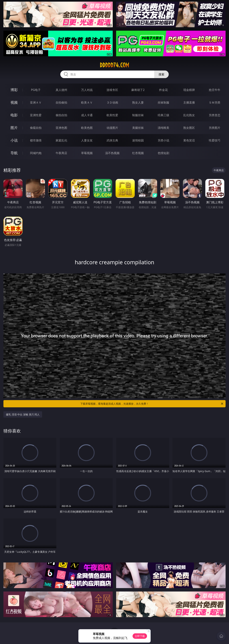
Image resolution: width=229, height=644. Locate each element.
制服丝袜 (138, 115)
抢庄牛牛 (215, 90)
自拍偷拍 (61, 102)
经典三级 (163, 115)
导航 (14, 153)
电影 (14, 115)
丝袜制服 (163, 102)
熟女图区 (189, 128)
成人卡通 (87, 115)
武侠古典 (112, 140)
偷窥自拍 (36, 128)
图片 (14, 128)
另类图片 (215, 128)
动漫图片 (112, 128)
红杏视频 (138, 153)
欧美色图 (87, 128)
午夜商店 (61, 153)
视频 (14, 102)
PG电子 (36, 90)
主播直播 (189, 102)
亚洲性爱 (36, 115)
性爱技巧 (215, 140)
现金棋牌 (189, 90)
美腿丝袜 (138, 128)
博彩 (14, 90)
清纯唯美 (163, 128)
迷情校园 (138, 140)
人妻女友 (87, 140)
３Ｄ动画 (112, 102)
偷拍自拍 (61, 115)
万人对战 (87, 90)
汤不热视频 (112, 153)
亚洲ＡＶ (36, 102)
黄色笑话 (189, 140)
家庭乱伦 (61, 140)
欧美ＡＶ (87, 102)
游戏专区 (112, 90)
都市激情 (36, 140)
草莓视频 (87, 153)
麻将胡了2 (138, 90)
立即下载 (140, 636)
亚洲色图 (61, 128)
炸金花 (163, 90)
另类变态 (215, 115)
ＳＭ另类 (215, 102)
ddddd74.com (114, 65)
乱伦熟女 (189, 115)
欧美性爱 (112, 115)
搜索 (161, 74)
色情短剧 (163, 153)
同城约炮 (36, 153)
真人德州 (61, 90)
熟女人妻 (138, 102)
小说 (14, 140)
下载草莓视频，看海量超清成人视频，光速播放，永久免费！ (152, 404)
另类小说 (163, 140)
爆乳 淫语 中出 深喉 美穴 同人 (23, 414)
